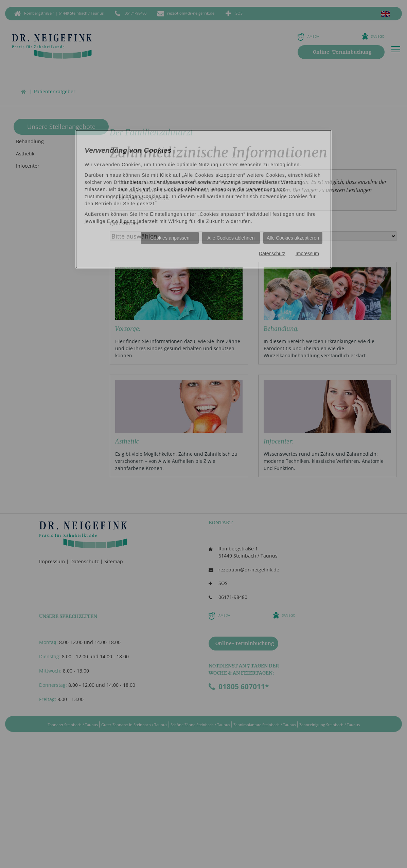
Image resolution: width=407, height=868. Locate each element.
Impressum (307, 253)
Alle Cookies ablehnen (231, 238)
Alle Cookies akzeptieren (293, 238)
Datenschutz (272, 253)
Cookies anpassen (170, 238)
